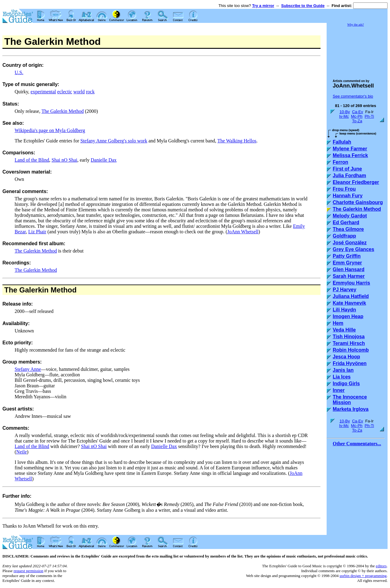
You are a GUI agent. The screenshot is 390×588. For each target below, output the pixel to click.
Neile (21, 452)
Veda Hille (344, 330)
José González (350, 243)
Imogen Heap (348, 316)
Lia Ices (342, 377)
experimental (43, 92)
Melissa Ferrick (350, 155)
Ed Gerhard (346, 222)
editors (381, 566)
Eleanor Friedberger (356, 182)
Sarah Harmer (349, 276)
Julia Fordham (349, 176)
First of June (347, 169)
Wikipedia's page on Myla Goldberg (50, 130)
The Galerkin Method (63, 111)
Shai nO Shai (64, 160)
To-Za (357, 121)
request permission (28, 571)
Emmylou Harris (351, 283)
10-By (345, 112)
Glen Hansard (349, 269)
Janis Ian (343, 370)
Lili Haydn (344, 310)
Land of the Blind (32, 160)
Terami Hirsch (349, 343)
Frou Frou (344, 189)
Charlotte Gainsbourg (358, 202)
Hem (338, 323)
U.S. (19, 72)
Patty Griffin (347, 256)
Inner (339, 390)
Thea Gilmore (348, 229)
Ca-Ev (357, 112)
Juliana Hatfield (351, 296)
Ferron (340, 162)
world (79, 92)
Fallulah (342, 142)
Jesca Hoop (346, 357)
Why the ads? (356, 25)
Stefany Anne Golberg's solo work (114, 141)
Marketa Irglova (351, 409)
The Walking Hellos (237, 141)
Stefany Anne (28, 369)
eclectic (65, 92)
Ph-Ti (369, 116)
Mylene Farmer (350, 149)
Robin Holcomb (351, 350)
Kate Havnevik (349, 303)
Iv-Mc (344, 116)
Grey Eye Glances (353, 249)
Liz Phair (37, 232)
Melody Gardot (350, 216)
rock (90, 92)
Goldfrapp (344, 236)
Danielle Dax (104, 160)
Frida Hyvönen (350, 363)
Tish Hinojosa (349, 337)
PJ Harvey (344, 290)
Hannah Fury (348, 196)
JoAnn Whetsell (243, 232)
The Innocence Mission (350, 400)
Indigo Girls (346, 384)
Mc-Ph (357, 116)
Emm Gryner (347, 263)
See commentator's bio (353, 96)
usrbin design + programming (363, 576)
